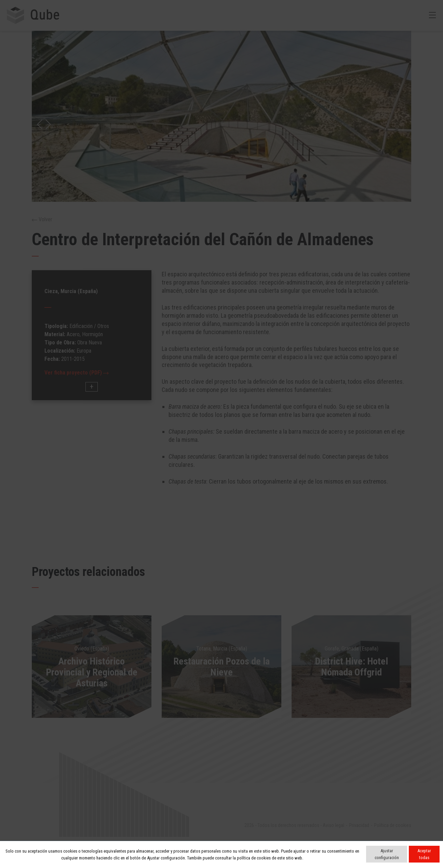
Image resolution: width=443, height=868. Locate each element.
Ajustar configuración (387, 854)
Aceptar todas (424, 854)
